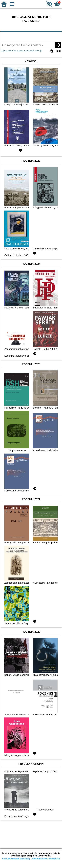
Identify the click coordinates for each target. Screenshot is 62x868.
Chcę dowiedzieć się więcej (16, 859)
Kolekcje (38, 51)
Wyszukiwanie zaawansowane (17, 51)
